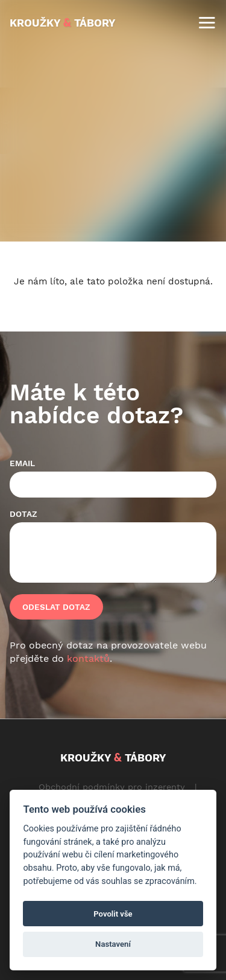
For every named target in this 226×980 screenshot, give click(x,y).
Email (22, 463)
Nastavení (113, 944)
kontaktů (88, 658)
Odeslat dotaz (56, 607)
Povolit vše (113, 914)
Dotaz (24, 514)
